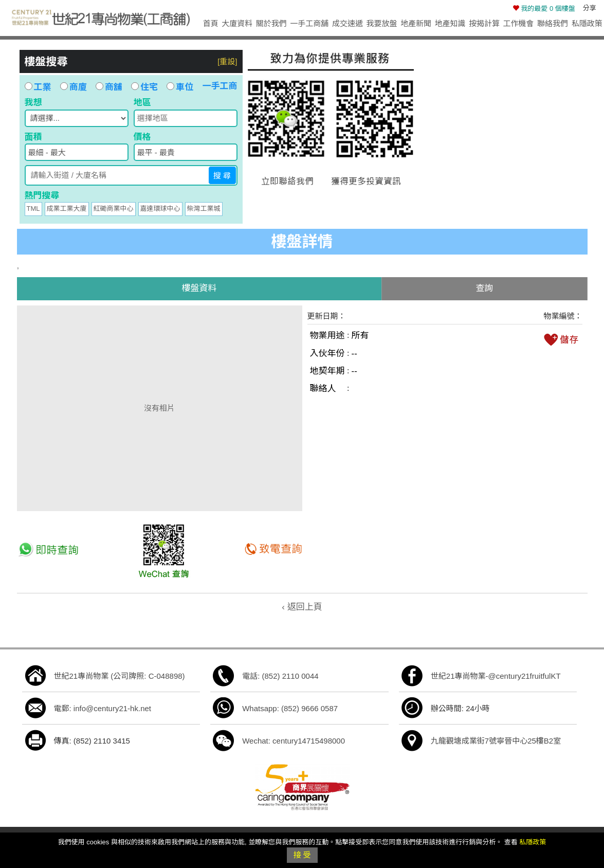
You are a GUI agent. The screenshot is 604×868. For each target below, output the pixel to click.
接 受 (302, 855)
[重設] (227, 61)
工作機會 (519, 23)
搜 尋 (222, 176)
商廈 (74, 87)
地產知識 (450, 23)
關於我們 (271, 23)
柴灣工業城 (204, 209)
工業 (38, 87)
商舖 (109, 87)
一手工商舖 (309, 23)
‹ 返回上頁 (302, 607)
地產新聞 (416, 23)
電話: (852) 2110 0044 (280, 676)
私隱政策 (587, 23)
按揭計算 (484, 23)
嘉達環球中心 (160, 209)
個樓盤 (544, 8)
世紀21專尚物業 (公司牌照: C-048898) (120, 676)
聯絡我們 (553, 23)
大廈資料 (237, 23)
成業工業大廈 (67, 209)
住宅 (144, 87)
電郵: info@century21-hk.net (103, 708)
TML (33, 209)
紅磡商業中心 (114, 209)
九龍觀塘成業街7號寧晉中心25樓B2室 (496, 741)
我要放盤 (381, 23)
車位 (180, 87)
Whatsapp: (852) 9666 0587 (290, 708)
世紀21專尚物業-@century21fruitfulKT (496, 676)
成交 (347, 23)
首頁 (211, 23)
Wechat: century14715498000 (294, 741)
